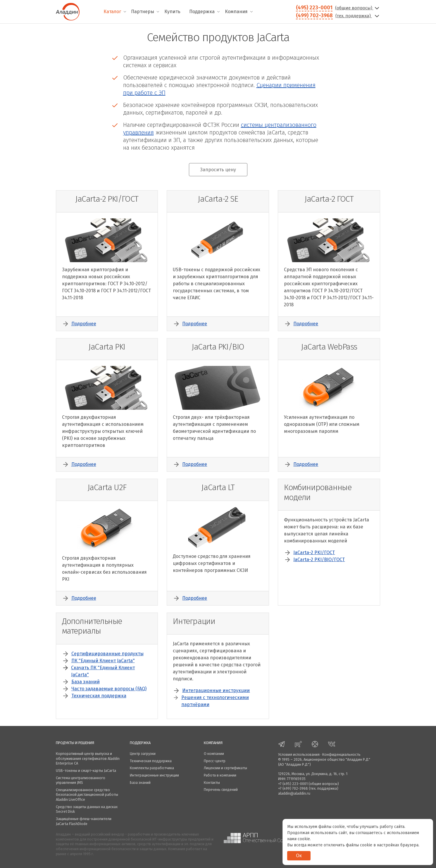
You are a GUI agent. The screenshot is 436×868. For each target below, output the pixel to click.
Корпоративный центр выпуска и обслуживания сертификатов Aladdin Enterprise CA (88, 758)
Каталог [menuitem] (112, 12)
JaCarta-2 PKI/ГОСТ (314, 553)
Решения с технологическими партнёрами (215, 701)
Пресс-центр (215, 761)
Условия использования (299, 754)
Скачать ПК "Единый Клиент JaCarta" (103, 671)
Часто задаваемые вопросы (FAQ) (109, 689)
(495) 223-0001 (314, 8)
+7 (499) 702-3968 (293, 788)
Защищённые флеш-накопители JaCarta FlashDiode (84, 821)
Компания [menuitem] (236, 12)
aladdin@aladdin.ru (294, 793)
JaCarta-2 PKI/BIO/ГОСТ (319, 560)
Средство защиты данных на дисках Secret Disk (87, 809)
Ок (299, 856)
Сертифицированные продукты (107, 654)
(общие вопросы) (358, 8)
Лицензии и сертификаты (225, 768)
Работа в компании (220, 775)
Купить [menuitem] (172, 12)
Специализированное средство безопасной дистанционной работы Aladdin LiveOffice (87, 795)
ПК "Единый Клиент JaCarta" (103, 661)
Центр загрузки (143, 754)
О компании (214, 754)
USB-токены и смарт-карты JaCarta (86, 771)
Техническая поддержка (99, 696)
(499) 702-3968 (314, 15)
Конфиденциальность (341, 754)
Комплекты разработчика (152, 768)
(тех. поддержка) (358, 16)
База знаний (86, 682)
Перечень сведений (221, 790)
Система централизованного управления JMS (81, 780)
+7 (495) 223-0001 (293, 784)
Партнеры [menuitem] (143, 12)
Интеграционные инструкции (216, 690)
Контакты (212, 783)
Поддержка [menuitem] (202, 12)
